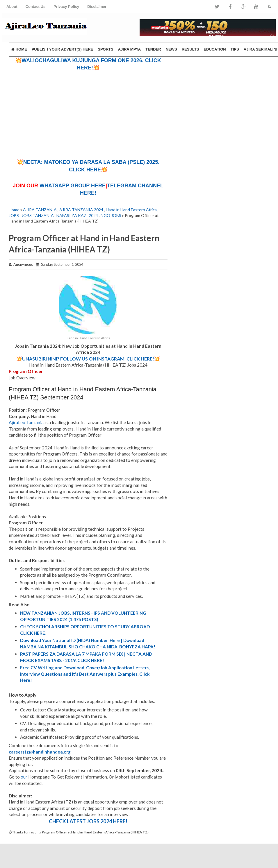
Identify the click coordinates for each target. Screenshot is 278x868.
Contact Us (36, 7)
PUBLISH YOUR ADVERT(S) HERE (63, 49)
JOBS (14, 215)
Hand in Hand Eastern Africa (131, 210)
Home (19, 49)
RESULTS (190, 49)
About (12, 7)
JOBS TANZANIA (38, 215)
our (24, 777)
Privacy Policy (66, 7)
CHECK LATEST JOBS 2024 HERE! (88, 821)
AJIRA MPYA (130, 49)
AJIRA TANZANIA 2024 (81, 210)
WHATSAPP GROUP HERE (73, 186)
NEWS (171, 49)
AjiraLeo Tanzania (26, 422)
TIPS (235, 49)
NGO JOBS (111, 215)
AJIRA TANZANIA (40, 210)
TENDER (153, 49)
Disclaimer (97, 7)
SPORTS (105, 49)
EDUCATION (215, 49)
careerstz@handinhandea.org (40, 752)
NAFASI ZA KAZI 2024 (77, 215)
